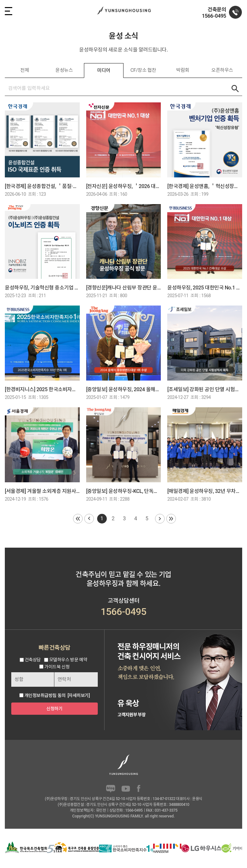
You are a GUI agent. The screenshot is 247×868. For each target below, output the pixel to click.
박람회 (183, 70)
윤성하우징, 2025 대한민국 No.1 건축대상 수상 (205, 288)
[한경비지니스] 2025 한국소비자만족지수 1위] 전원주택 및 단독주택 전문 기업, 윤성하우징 (42, 389)
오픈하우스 (222, 70)
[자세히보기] (79, 695)
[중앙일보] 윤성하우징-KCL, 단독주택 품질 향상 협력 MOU (124, 491)
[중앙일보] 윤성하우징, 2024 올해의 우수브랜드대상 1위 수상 (124, 389)
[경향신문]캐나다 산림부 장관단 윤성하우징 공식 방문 (124, 288)
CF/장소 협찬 (143, 70)
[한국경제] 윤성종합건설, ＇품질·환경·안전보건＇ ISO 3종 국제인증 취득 (42, 186)
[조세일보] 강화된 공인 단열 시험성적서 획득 (205, 389)
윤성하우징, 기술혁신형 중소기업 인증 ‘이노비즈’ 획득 (42, 288)
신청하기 (54, 709)
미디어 (104, 71)
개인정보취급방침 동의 (45, 695)
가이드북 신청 (57, 667)
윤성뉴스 (64, 70)
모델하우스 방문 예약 (68, 660)
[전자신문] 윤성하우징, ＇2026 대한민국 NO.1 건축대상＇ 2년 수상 (124, 186)
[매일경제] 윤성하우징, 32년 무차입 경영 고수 (205, 491)
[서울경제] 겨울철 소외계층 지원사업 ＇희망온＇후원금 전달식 (42, 491)
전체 (25, 70)
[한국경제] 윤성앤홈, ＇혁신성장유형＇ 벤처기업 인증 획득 (205, 186)
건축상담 (33, 660)
